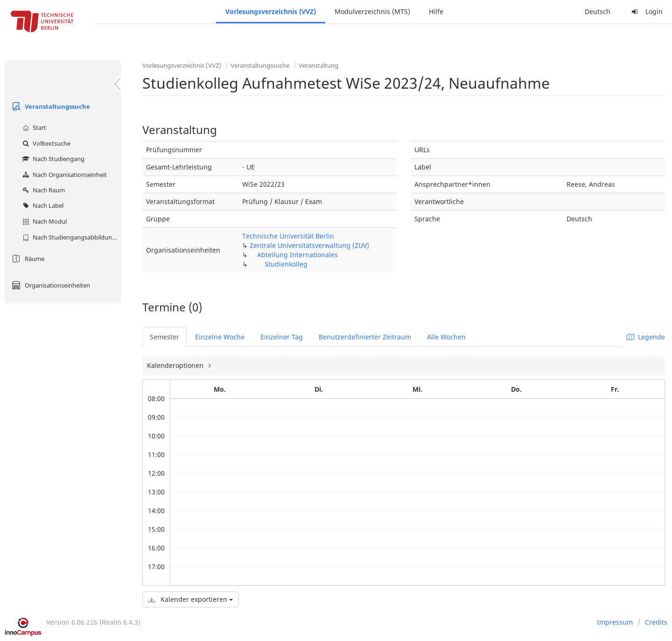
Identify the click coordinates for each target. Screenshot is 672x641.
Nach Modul (43, 221)
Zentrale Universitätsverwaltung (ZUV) (309, 245)
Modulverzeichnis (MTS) (372, 11)
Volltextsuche (45, 143)
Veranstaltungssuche (50, 106)
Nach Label (42, 205)
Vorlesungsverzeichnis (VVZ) (271, 11)
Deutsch (598, 11)
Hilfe (436, 11)
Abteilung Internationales (297, 255)
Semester (164, 337)
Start (33, 127)
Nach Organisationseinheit (63, 175)
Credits (656, 622)
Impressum (615, 622)
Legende (646, 337)
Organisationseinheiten (50, 285)
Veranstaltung (318, 65)
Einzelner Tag (282, 337)
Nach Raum (42, 190)
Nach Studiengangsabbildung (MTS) (71, 237)
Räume (27, 259)
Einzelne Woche (220, 337)
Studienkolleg (286, 264)
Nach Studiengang (52, 159)
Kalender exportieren (191, 599)
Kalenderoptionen (176, 365)
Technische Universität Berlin (288, 236)
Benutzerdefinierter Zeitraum (365, 337)
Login (646, 11)
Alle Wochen (446, 337)
